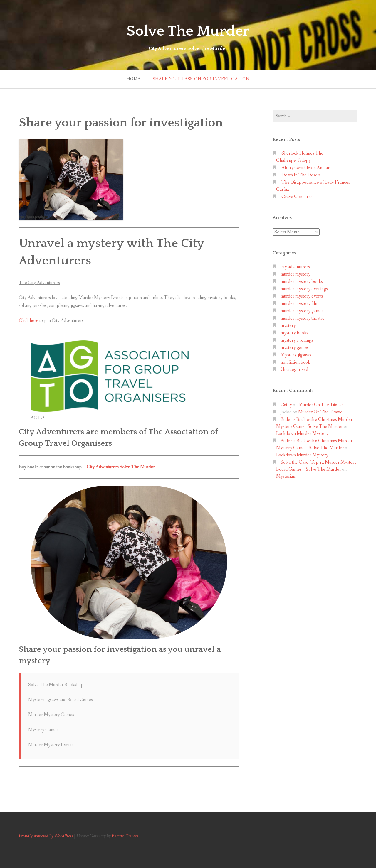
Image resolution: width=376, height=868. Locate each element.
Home (134, 79)
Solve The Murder (188, 31)
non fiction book (295, 362)
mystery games (295, 348)
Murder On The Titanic (320, 405)
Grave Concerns (297, 197)
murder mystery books (302, 282)
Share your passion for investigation (201, 79)
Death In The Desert (301, 175)
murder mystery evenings (304, 289)
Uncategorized (294, 370)
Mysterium (286, 476)
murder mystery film (299, 304)
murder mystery (296, 274)
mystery (288, 326)
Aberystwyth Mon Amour (305, 168)
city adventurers (295, 267)
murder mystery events (302, 296)
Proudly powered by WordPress (46, 836)
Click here (29, 321)
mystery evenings (297, 340)
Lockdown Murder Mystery (302, 434)
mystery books (294, 333)
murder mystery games (302, 311)
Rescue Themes (125, 836)
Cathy (286, 405)
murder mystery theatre (303, 318)
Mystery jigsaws (296, 355)
